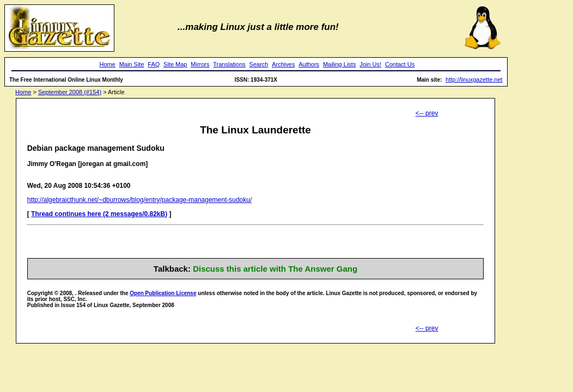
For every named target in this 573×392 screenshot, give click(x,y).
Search (259, 64)
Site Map (175, 64)
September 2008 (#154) (70, 92)
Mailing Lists (340, 64)
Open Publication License (163, 293)
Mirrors (200, 64)
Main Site (132, 64)
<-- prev (427, 113)
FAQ (154, 64)
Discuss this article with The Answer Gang (275, 269)
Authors (309, 64)
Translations (229, 64)
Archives (283, 64)
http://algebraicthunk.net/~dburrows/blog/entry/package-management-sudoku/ (140, 200)
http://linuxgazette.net (474, 79)
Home (108, 64)
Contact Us (400, 64)
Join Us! (370, 64)
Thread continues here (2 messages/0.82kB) (99, 214)
